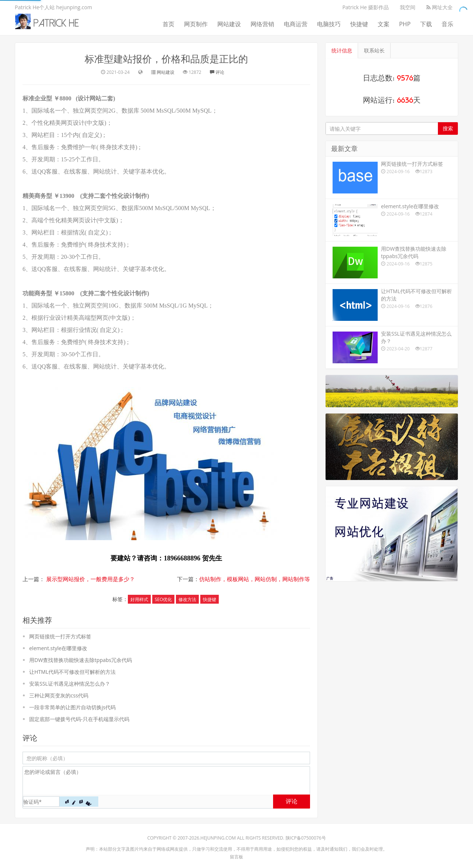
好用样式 (139, 599)
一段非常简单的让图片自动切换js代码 (72, 707)
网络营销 (262, 24)
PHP (405, 24)
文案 (384, 24)
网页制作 (196, 24)
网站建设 (229, 24)
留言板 (236, 857)
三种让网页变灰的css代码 (59, 695)
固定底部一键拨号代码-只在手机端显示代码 (79, 719)
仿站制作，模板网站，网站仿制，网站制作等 (255, 579)
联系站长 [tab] (374, 50)
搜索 (448, 128)
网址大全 (440, 7)
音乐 (448, 24)
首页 (169, 24)
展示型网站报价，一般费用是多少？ (91, 579)
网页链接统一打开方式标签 (60, 636)
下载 (426, 24)
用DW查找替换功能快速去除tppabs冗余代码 (81, 660)
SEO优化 (164, 599)
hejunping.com (218, 838)
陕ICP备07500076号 (306, 838)
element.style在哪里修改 (58, 648)
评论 (217, 72)
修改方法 (187, 599)
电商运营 (296, 24)
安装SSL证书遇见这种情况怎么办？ (70, 684)
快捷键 (359, 24)
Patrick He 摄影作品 (365, 7)
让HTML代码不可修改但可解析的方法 (72, 672)
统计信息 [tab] (342, 50)
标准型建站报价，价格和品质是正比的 (166, 59)
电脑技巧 (329, 24)
